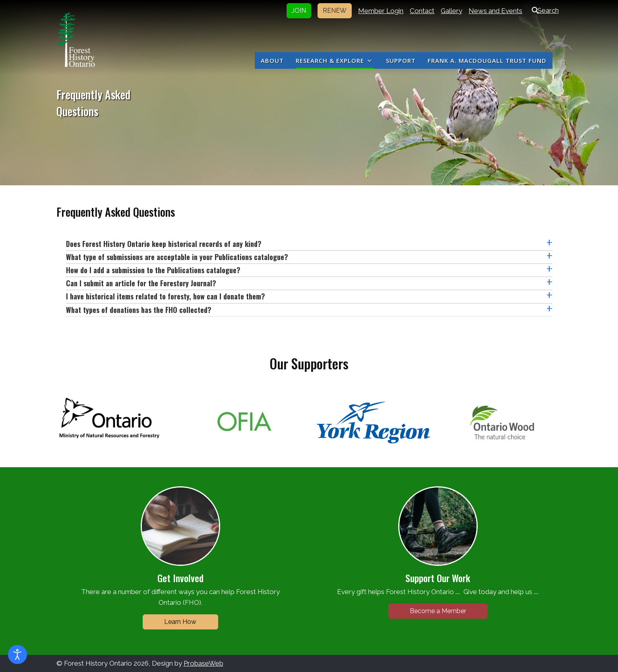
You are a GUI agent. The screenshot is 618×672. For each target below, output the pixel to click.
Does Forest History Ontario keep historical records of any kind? (164, 244)
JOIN (299, 11)
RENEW (335, 11)
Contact (422, 11)
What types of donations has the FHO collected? (139, 310)
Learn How (180, 622)
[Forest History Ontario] (76, 40)
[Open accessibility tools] (17, 655)
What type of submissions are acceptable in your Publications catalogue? (177, 257)
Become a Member (438, 611)
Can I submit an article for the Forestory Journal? (141, 283)
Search (543, 10)
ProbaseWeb (203, 663)
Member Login (381, 11)
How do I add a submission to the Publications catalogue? (153, 270)
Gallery (451, 11)
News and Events (495, 11)
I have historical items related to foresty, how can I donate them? (166, 296)
